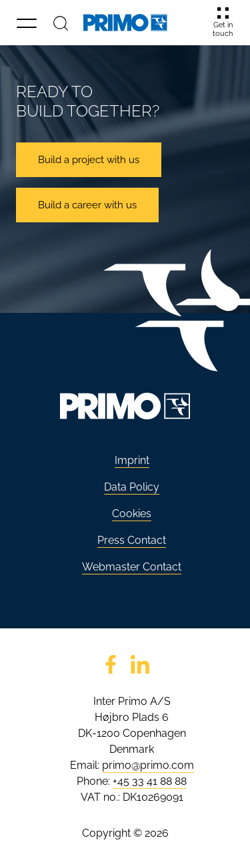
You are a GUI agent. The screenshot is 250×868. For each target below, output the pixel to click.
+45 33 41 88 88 (150, 781)
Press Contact (132, 540)
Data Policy (132, 487)
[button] (27, 23)
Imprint (132, 460)
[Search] (61, 23)
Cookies (132, 514)
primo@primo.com (148, 765)
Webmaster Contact (132, 567)
